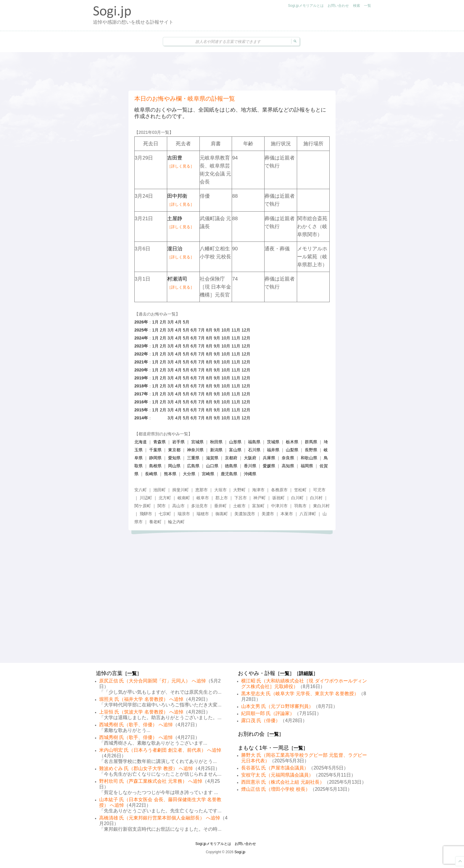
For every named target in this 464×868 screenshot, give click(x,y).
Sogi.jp (240, 852)
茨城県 (273, 442)
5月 (186, 322)
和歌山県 (309, 458)
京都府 (231, 458)
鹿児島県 (229, 474)
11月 (236, 330)
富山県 (235, 450)
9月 (217, 330)
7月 (202, 330)
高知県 (288, 466)
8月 (209, 330)
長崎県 (151, 474)
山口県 (212, 466)
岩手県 (178, 442)
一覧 (368, 6)
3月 (171, 322)
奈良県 (288, 458)
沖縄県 (250, 474)
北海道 (141, 442)
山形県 (235, 442)
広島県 (193, 466)
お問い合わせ (338, 6)
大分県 (189, 474)
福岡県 (307, 466)
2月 (163, 322)
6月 (194, 330)
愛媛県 (269, 466)
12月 (246, 330)
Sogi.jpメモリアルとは (306, 6)
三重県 (193, 458)
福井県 (273, 450)
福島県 (254, 442)
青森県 (159, 442)
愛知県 (174, 458)
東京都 (174, 450)
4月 (178, 322)
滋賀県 (212, 458)
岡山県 (174, 466)
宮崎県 (208, 474)
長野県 (311, 450)
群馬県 (311, 442)
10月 (226, 330)
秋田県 (216, 442)
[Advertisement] (232, 71)
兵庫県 (269, 458)
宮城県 (197, 442)
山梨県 (292, 450)
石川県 (254, 450)
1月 (155, 322)
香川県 (250, 466)
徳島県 (231, 466)
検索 (357, 6)
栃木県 (292, 442)
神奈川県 (195, 450)
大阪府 (250, 458)
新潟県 (216, 450)
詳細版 (306, 673)
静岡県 (155, 458)
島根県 (155, 466)
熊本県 (170, 474)
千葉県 (155, 450)
